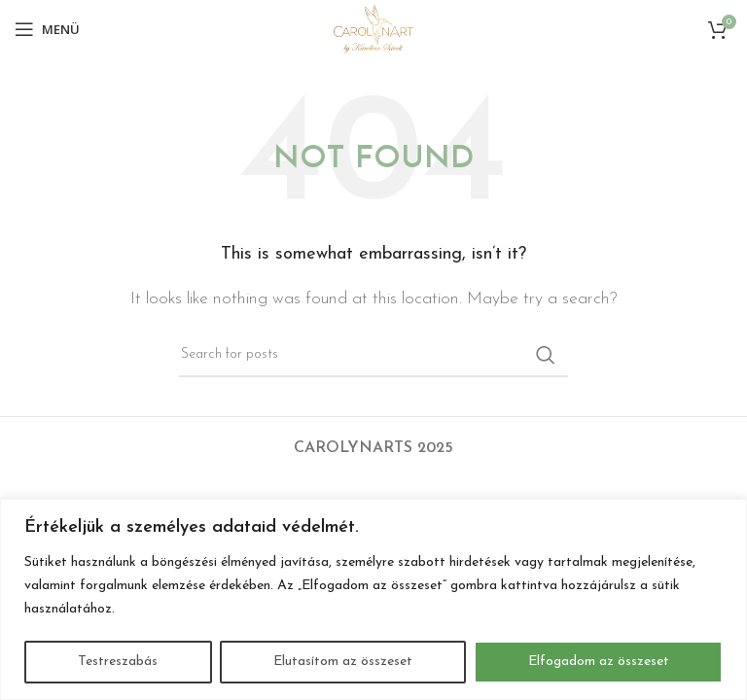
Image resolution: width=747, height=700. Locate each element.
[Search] (373, 355)
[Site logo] (373, 28)
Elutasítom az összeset (343, 662)
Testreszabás (118, 662)
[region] (373, 599)
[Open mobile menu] (47, 29)
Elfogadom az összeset (599, 662)
